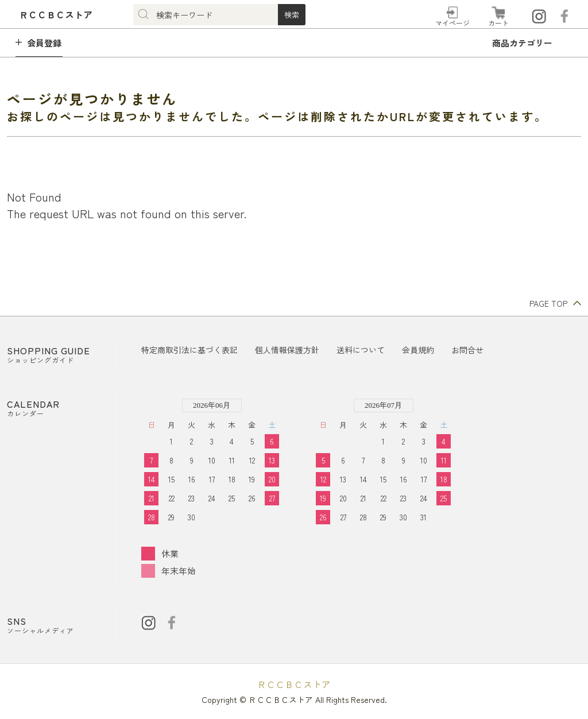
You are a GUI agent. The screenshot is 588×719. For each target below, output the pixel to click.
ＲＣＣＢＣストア (294, 684)
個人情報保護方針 (287, 350)
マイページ (452, 23)
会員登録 (44, 43)
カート (498, 23)
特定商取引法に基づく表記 (189, 350)
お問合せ (467, 350)
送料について (361, 350)
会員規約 (418, 350)
